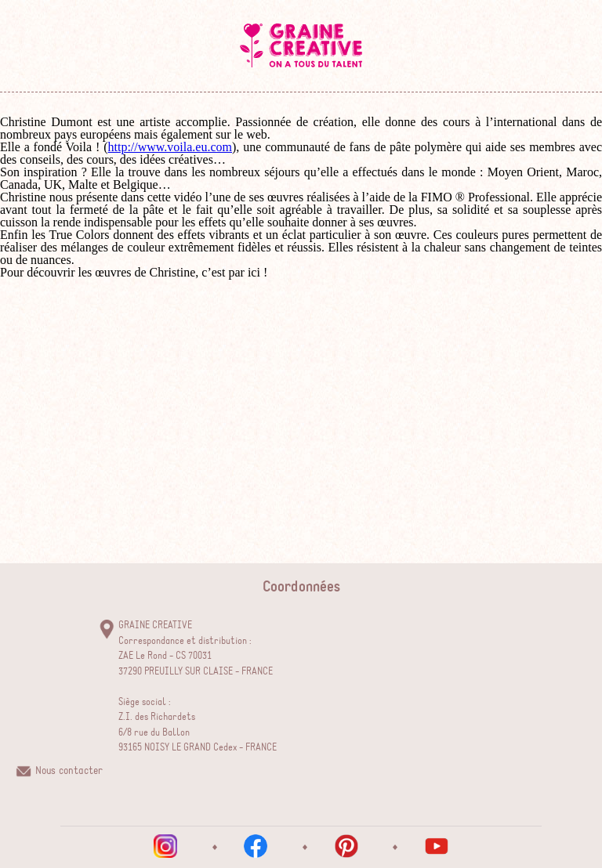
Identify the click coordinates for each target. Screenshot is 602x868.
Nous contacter (69, 771)
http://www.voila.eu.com (170, 147)
